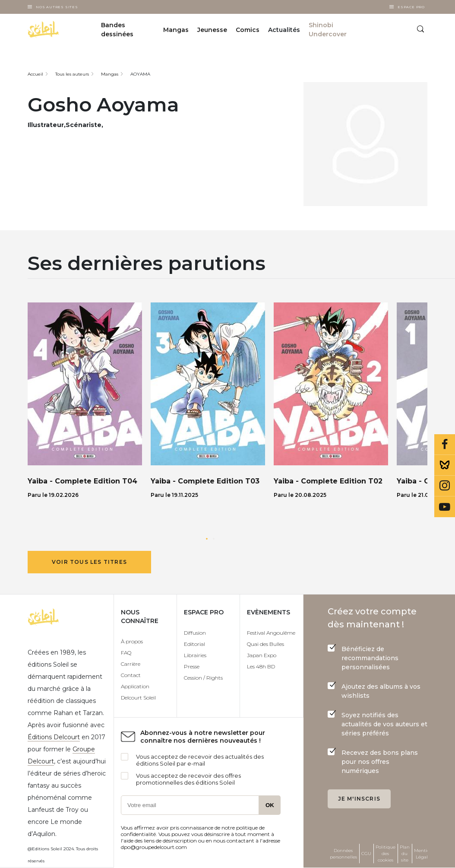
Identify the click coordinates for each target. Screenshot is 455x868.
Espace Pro (411, 7)
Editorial (194, 644)
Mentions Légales (424, 854)
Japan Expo (262, 655)
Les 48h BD (261, 666)
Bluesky (445, 465)
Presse (192, 666)
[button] (207, 539)
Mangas (176, 30)
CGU (366, 854)
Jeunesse (212, 30)
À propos (132, 641)
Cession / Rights (203, 678)
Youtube (445, 507)
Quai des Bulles (265, 644)
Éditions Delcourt (54, 737)
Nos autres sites (57, 7)
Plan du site (405, 854)
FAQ (126, 653)
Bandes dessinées (117, 30)
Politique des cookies (385, 854)
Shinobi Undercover (328, 30)
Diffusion (195, 633)
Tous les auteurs (72, 74)
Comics (248, 30)
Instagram (445, 486)
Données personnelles (343, 854)
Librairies (195, 655)
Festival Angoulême (271, 633)
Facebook (445, 445)
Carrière (131, 664)
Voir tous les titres (89, 562)
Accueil (35, 74)
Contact (131, 675)
